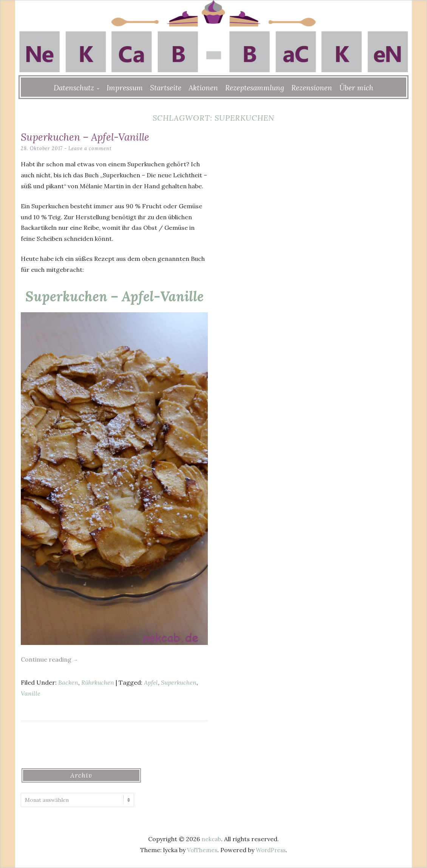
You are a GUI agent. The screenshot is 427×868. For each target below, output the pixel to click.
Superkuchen (179, 682)
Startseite (166, 88)
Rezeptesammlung (255, 88)
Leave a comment (91, 148)
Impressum (125, 88)
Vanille (31, 693)
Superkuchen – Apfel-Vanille (93, 136)
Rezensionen (312, 88)
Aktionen (203, 88)
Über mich (356, 88)
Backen (68, 682)
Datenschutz (74, 88)
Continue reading (49, 659)
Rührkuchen (98, 682)
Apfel (151, 682)
